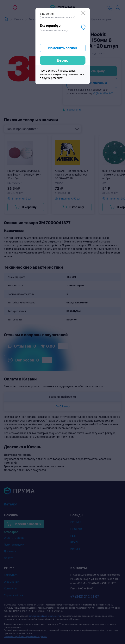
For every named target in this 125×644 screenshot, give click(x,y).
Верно (63, 60)
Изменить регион (63, 48)
